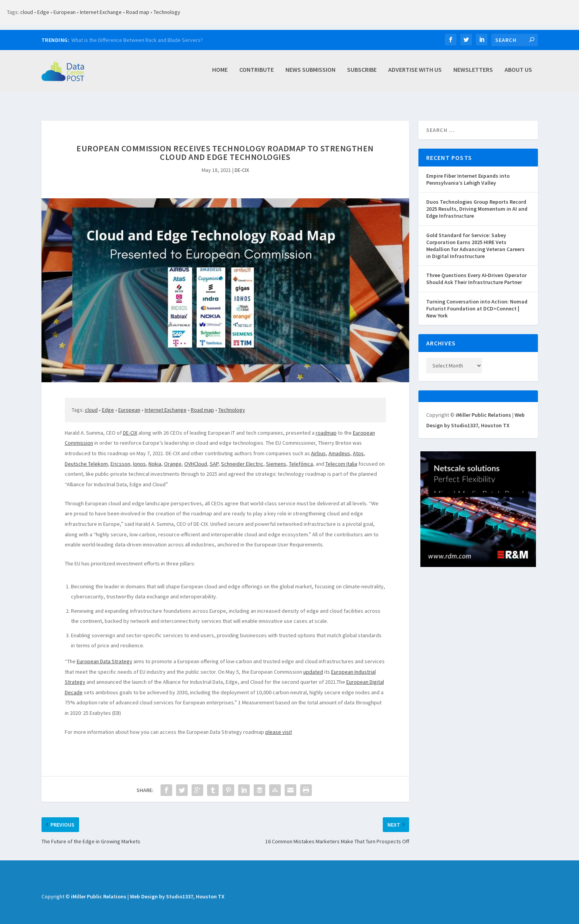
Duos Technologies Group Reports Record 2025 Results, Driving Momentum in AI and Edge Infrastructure (477, 200)
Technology (167, 12)
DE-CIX (242, 161)
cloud (27, 12)
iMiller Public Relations (483, 406)
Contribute (257, 74)
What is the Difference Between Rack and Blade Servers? (137, 40)
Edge (43, 12)
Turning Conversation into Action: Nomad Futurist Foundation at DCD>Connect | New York (477, 300)
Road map (138, 12)
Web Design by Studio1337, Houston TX (177, 888)
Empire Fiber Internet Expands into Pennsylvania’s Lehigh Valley (468, 171)
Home (220, 74)
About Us (518, 74)
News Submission (310, 74)
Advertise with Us (415, 74)
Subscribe (362, 74)
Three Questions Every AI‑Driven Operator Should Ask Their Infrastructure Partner (477, 270)
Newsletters (473, 74)
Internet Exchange (101, 12)
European (65, 12)
